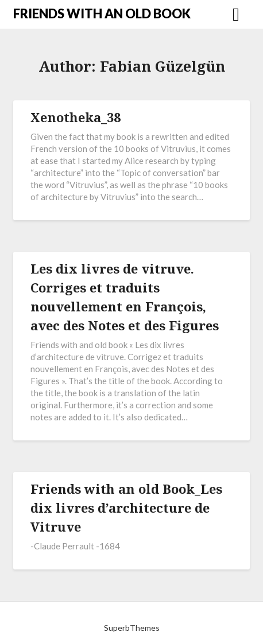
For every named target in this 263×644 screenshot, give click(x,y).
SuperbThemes (132, 628)
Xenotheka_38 (76, 117)
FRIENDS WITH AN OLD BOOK (102, 13)
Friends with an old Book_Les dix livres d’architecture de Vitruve (126, 508)
